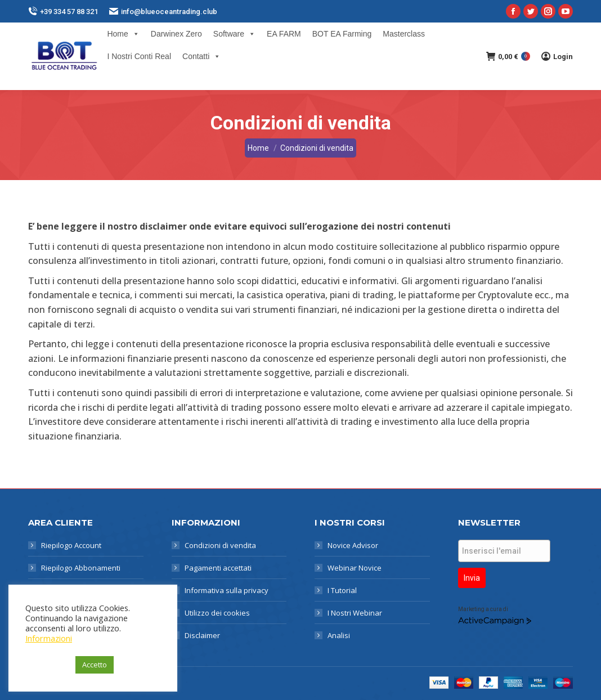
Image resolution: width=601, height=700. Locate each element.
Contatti (201, 56)
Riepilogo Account (71, 545)
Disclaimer (202, 635)
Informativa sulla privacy (227, 590)
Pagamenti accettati (218, 568)
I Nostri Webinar (355, 613)
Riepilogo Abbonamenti (81, 568)
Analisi (339, 635)
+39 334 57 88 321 (63, 12)
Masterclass (404, 34)
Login (557, 56)
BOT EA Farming (342, 34)
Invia (472, 578)
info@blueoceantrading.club (163, 12)
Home (123, 34)
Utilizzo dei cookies (217, 613)
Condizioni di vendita (220, 545)
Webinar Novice (355, 568)
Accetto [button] (95, 665)
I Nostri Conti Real (139, 56)
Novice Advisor (353, 545)
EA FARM (284, 34)
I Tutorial (342, 590)
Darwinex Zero (176, 34)
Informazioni (49, 638)
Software (234, 34)
